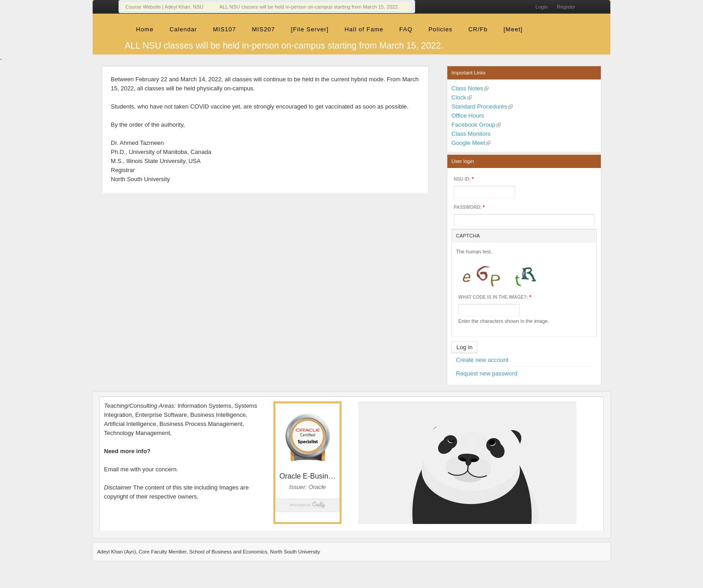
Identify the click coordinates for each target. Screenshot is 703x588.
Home (145, 29)
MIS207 (264, 29)
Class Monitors (471, 134)
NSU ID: (464, 179)
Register (566, 7)
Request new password (487, 373)
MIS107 (225, 29)
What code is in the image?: (495, 297)
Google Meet (468, 143)
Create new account (482, 360)
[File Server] (310, 29)
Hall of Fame (364, 29)
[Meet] (513, 29)
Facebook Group (473, 125)
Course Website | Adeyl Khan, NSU (164, 7)
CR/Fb (478, 29)
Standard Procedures (479, 106)
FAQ (406, 29)
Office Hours (468, 116)
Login (542, 7)
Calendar (183, 29)
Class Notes (467, 88)
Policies (440, 29)
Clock (459, 97)
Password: (469, 207)
